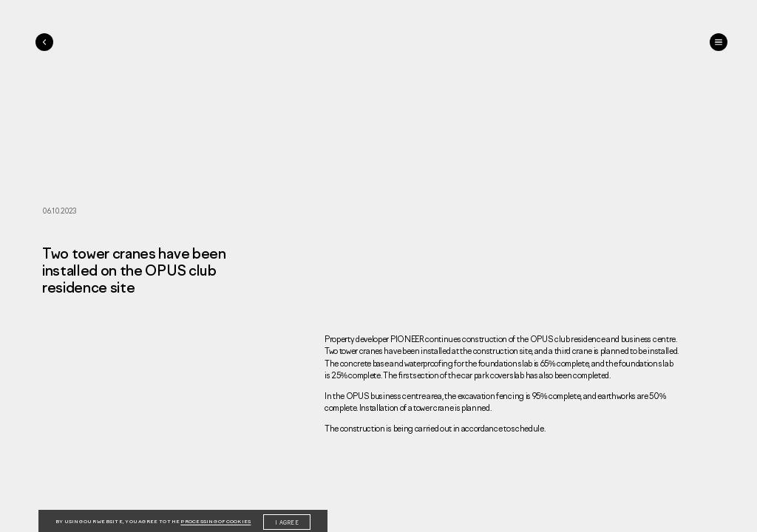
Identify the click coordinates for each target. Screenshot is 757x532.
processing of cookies (215, 522)
